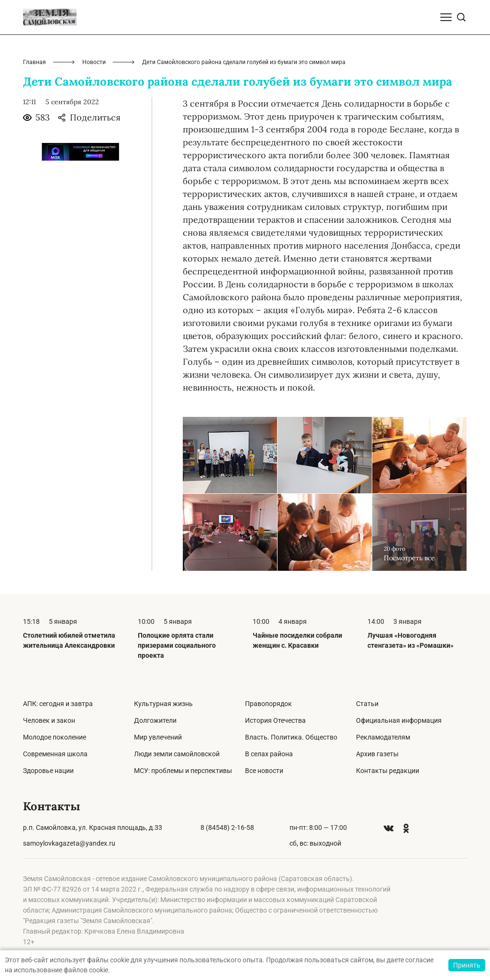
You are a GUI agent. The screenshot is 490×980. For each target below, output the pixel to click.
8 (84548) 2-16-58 (227, 828)
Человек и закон (49, 720)
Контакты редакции (388, 771)
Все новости (264, 771)
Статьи (367, 704)
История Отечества (275, 720)
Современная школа (55, 754)
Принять (467, 965)
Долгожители (155, 720)
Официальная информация (399, 720)
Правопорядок (268, 704)
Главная (34, 62)
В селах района (269, 754)
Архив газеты (377, 754)
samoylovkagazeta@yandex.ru (69, 843)
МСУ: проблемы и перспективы (183, 771)
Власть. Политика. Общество (291, 737)
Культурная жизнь (163, 704)
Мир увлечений (158, 737)
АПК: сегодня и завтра (58, 704)
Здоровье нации (48, 771)
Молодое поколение (55, 737)
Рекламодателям (383, 737)
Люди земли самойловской (177, 754)
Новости (94, 62)
